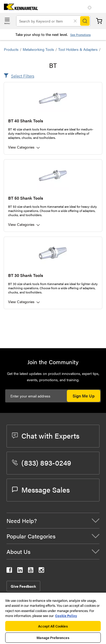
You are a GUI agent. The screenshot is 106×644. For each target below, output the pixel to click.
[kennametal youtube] (31, 571)
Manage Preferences (53, 638)
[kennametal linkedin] (20, 571)
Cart (99, 21)
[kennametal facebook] (9, 571)
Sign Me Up (84, 396)
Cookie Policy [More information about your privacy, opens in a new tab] (66, 616)
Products (11, 49)
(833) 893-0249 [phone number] (42, 462)
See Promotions (80, 35)
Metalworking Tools (38, 49)
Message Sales (41, 489)
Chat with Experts (46, 435)
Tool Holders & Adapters (78, 49)
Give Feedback (23, 586)
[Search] (85, 21)
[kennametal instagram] (41, 571)
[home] (19, 8)
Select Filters (23, 76)
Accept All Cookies (53, 626)
